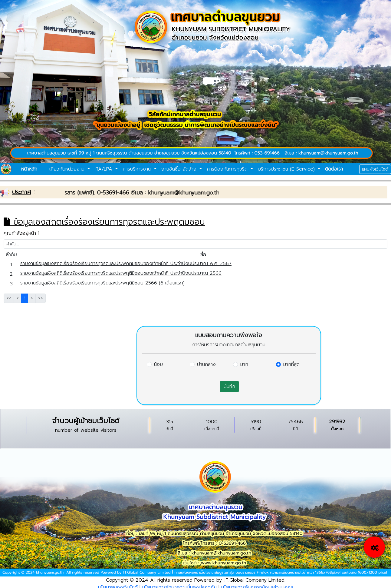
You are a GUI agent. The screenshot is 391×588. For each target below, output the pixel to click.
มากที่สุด (291, 364)
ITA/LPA (104, 169)
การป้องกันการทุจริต (228, 169)
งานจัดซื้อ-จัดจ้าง (180, 169)
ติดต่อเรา (334, 169)
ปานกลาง (206, 364)
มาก (244, 364)
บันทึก (229, 387)
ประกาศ (22, 192)
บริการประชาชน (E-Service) (287, 169)
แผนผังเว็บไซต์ (375, 169)
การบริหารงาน (138, 169)
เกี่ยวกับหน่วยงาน (68, 169)
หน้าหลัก (29, 169)
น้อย (158, 364)
